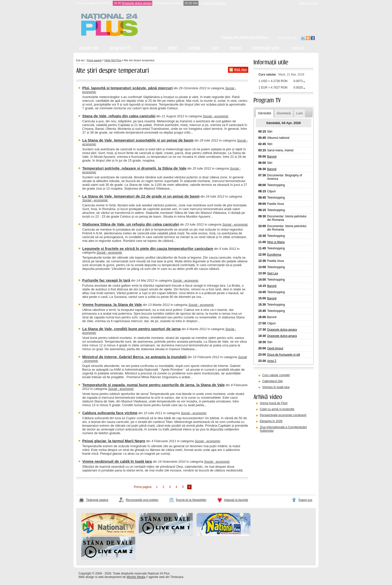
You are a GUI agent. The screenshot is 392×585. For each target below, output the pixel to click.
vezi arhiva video (267, 437)
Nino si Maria (276, 242)
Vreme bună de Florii (274, 403)
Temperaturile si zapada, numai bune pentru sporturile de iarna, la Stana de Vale (153, 385)
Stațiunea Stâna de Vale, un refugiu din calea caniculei (131, 224)
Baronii (272, 157)
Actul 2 (272, 361)
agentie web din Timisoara (166, 577)
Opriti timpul (275, 348)
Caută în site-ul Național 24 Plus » (245, 37)
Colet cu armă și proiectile (277, 409)
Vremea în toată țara (276, 387)
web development (110, 577)
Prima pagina (143, 487)
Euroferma (274, 255)
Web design (86, 577)
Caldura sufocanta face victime (110, 413)
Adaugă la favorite (236, 500)
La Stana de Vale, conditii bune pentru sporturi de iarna (131, 329)
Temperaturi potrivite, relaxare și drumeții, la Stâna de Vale (134, 168)
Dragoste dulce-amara (137, 3)
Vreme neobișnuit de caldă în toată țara (117, 461)
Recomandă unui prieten (142, 500)
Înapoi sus (305, 500)
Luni (299, 113)
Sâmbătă (264, 113)
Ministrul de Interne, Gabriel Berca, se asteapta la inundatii (134, 357)
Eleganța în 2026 (271, 421)
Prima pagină (94, 60)
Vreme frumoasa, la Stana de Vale (112, 305)
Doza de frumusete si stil (284, 355)
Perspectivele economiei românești (283, 415)
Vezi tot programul (215, 3)
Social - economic (216, 116)
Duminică (284, 113)
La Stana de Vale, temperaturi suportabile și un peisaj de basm (138, 140)
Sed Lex (273, 273)
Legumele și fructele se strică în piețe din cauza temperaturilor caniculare (148, 248)
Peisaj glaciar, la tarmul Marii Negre (114, 441)
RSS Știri (241, 70)
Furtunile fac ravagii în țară (106, 280)
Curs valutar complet (276, 375)
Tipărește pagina (97, 500)
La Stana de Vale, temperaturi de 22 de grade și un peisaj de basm (141, 196)
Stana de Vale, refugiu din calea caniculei (119, 116)
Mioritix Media (136, 577)
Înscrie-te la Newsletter (191, 500)
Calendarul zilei (272, 381)
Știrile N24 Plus (113, 60)
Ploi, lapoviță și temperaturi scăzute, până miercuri (127, 88)
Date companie (308, 3)
